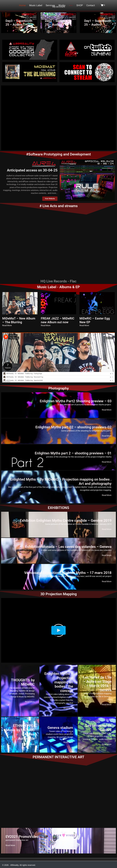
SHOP (80, 5)
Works (62, 5)
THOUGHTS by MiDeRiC (23, 682)
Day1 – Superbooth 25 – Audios (98, 23)
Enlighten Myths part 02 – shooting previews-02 (73, 427)
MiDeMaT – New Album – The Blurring (19, 320)
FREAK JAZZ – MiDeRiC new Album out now (58, 320)
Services (50, 5)
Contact (91, 5)
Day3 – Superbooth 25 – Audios (19, 23)
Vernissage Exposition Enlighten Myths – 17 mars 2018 (68, 573)
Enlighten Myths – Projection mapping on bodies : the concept (59, 682)
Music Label (36, 5)
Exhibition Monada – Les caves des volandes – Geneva (68, 547)
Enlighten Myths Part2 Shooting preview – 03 (76, 401)
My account (59, 7)
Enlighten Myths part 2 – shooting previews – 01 (73, 453)
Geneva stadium (60, 728)
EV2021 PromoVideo (22, 837)
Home (22, 5)
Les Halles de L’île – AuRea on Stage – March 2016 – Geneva (97, 684)
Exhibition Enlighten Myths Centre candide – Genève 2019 (66, 520)
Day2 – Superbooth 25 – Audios (58, 23)
